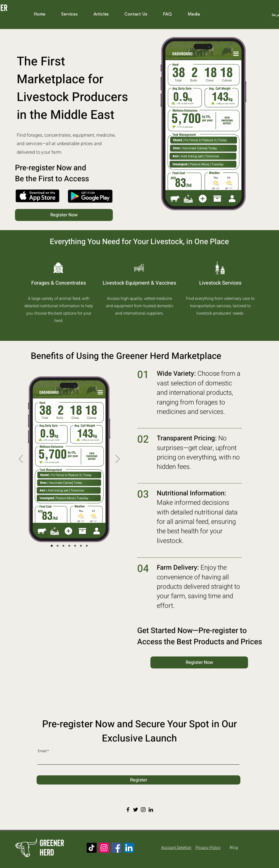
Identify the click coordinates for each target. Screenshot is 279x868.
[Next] (118, 459)
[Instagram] (143, 810)
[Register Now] (64, 215)
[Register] (138, 780)
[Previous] (21, 459)
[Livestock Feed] (87, 546)
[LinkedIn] (151, 810)
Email (42, 751)
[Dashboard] (52, 546)
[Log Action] (58, 546)
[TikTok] (92, 848)
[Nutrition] (75, 546)
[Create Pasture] (63, 546)
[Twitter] (136, 810)
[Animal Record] (81, 546)
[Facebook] (128, 810)
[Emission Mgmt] (69, 546)
